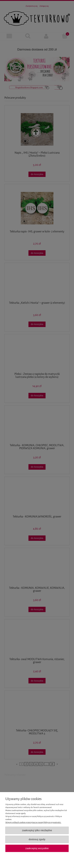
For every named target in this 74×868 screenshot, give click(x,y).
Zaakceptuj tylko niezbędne (37, 830)
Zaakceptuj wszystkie (37, 848)
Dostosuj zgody (37, 839)
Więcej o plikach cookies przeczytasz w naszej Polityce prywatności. (33, 822)
